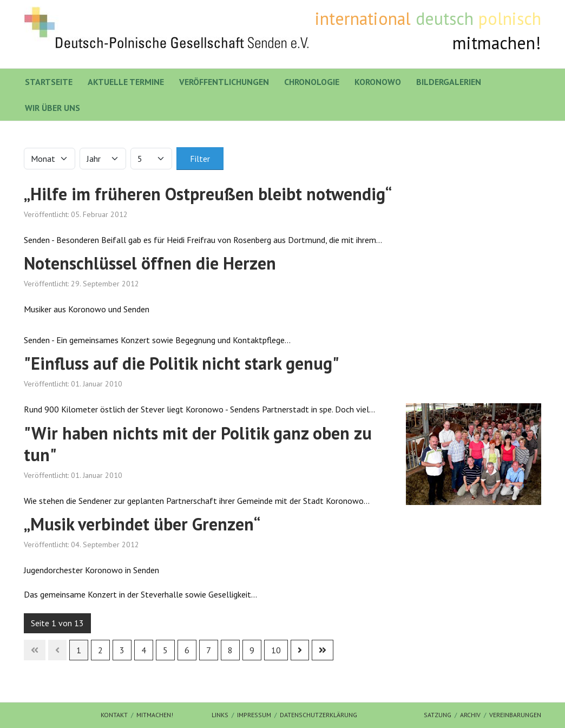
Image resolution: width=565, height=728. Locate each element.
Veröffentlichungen (224, 82)
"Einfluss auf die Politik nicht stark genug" (182, 363)
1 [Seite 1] (79, 650)
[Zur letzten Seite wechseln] (323, 650)
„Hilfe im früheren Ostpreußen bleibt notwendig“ (208, 194)
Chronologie (312, 82)
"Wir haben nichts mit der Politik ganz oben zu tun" (198, 444)
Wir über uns (52, 108)
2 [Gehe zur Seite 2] (100, 650)
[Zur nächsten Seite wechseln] (300, 650)
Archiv (470, 715)
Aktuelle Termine (126, 82)
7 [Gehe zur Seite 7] (209, 650)
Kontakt (114, 715)
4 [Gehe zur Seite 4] (144, 650)
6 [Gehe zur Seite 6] (187, 650)
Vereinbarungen (515, 715)
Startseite (49, 82)
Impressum (254, 715)
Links (220, 715)
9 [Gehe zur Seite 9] (252, 650)
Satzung (438, 715)
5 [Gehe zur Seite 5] (165, 650)
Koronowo (378, 82)
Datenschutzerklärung (318, 715)
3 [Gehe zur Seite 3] (122, 650)
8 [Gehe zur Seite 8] (230, 650)
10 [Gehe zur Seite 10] (276, 650)
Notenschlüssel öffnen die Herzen (150, 263)
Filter (200, 159)
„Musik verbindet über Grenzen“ (142, 524)
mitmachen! (155, 715)
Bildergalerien (449, 82)
